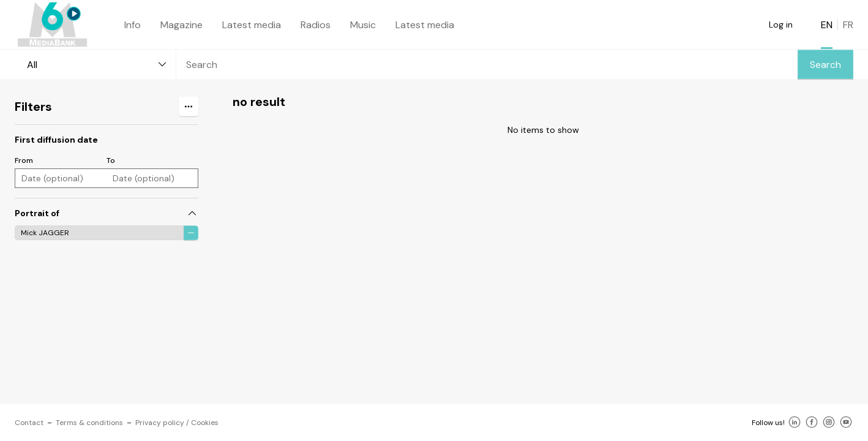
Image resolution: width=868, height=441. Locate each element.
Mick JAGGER (45, 233)
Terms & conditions (89, 423)
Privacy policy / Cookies (177, 423)
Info (133, 25)
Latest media (252, 25)
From (24, 160)
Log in (781, 24)
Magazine (181, 25)
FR (848, 25)
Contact (29, 423)
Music (363, 25)
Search (825, 65)
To (111, 160)
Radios (316, 25)
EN (827, 25)
